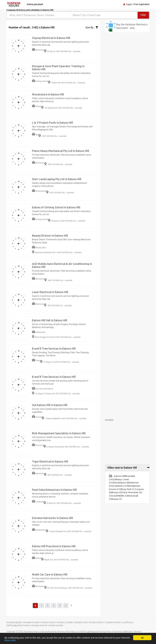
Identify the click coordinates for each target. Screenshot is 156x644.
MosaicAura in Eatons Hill (48, 94)
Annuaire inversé (39, 625)
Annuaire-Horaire (31, 622)
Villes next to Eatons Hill (122, 468)
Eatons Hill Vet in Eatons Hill (50, 320)
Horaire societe (56, 625)
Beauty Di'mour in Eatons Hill (50, 236)
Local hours (127, 622)
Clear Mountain (132, 492)
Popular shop (35, 4)
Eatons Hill (117, 476)
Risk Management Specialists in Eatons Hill (59, 433)
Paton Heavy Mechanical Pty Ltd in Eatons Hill (61, 151)
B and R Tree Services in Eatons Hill (54, 348)
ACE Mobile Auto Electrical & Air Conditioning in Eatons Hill (62, 265)
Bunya (117, 492)
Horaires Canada (65, 622)
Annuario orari (81, 622)
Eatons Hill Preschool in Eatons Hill (54, 546)
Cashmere (121, 486)
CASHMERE (120, 496)
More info (10, 640)
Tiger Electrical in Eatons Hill (50, 461)
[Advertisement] (127, 441)
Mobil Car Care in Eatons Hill (50, 574)
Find (143, 15)
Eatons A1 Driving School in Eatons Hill (56, 207)
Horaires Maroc (96, 622)
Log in (129, 4)
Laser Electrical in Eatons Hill (50, 292)
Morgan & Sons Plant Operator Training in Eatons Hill (58, 68)
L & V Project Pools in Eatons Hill (52, 123)
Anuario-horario (113, 622)
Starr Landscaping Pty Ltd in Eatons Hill (57, 179)
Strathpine (123, 483)
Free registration (142, 4)
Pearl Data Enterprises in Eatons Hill (54, 490)
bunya (117, 499)
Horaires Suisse (48, 622)
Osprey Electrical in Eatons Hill (51, 38)
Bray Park (129, 489)
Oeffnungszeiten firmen (18, 625)
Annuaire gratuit (14, 622)
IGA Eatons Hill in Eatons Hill (50, 405)
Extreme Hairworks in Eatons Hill (52, 518)
